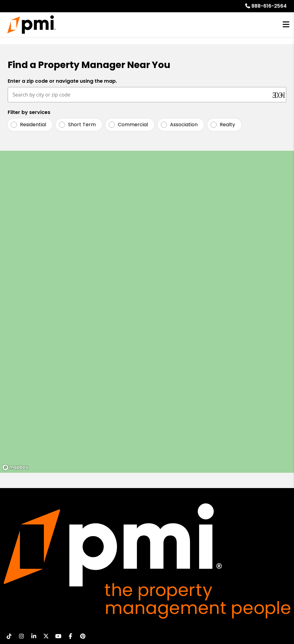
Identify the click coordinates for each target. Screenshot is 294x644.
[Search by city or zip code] (140, 95)
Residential (33, 125)
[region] (147, 312)
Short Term (82, 125)
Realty (227, 125)
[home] (31, 25)
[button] (9, 636)
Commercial (133, 125)
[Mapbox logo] (15, 467)
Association (184, 125)
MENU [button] (286, 25)
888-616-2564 (269, 6)
